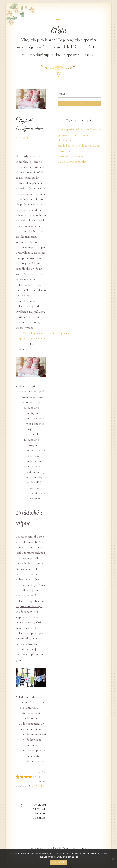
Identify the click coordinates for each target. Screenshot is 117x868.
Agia (59, 31)
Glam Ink (80, 848)
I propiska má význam (71, 156)
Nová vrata (64, 140)
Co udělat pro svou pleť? (73, 162)
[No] (113, 859)
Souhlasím (59, 862)
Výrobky (38, 786)
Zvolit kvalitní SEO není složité (42, 812)
